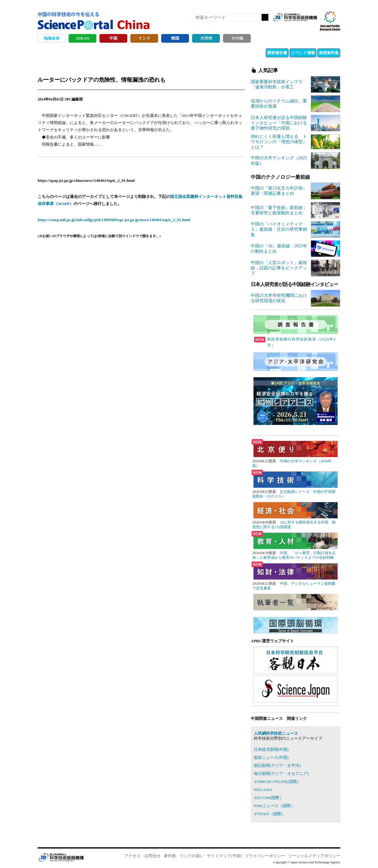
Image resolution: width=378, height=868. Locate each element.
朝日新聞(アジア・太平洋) (277, 765)
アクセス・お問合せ (143, 856)
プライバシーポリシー (265, 856)
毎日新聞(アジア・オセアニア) (281, 774)
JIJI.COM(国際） (269, 798)
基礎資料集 (329, 53)
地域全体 (52, 38)
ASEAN (82, 38)
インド (144, 38)
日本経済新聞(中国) (271, 749)
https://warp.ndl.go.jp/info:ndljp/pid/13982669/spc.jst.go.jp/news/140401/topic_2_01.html (114, 220)
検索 (265, 17)
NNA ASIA (263, 790)
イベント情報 (303, 53)
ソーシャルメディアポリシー (314, 856)
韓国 (175, 38)
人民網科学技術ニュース (276, 733)
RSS (280, 27)
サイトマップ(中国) (224, 856)
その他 (237, 38)
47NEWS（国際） (270, 814)
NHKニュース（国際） (274, 806)
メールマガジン (312, 27)
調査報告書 (277, 53)
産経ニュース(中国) (271, 757)
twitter (301, 27)
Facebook (291, 27)
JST (61, 857)
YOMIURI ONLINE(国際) (276, 782)
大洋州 (206, 38)
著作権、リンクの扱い (184, 856)
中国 (113, 38)
